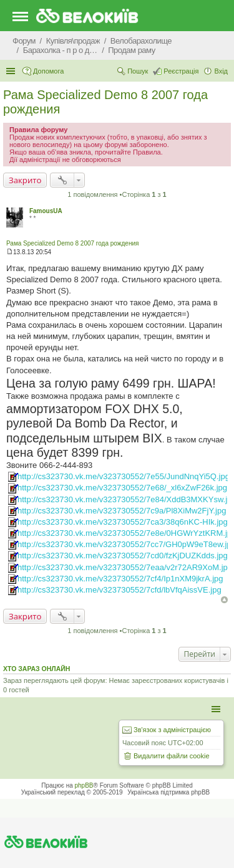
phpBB (84, 785)
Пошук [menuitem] (138, 71)
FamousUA (46, 211)
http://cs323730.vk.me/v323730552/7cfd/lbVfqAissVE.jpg (119, 590)
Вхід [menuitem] (221, 71)
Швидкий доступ (12, 71)
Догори (224, 600)
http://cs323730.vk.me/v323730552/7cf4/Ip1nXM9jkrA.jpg (120, 579)
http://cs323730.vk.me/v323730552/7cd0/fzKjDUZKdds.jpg (123, 556)
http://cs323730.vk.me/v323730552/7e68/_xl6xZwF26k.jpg (122, 488)
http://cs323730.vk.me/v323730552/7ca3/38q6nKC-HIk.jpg (123, 522)
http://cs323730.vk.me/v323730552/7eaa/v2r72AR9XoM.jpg (125, 567)
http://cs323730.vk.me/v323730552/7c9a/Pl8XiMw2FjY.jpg (122, 511)
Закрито (25, 180)
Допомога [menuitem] (48, 71)
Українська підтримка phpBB (168, 792)
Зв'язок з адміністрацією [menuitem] (172, 730)
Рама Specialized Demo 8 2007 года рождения (72, 243)
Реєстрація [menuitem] (181, 71)
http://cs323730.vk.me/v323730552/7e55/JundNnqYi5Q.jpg (124, 476)
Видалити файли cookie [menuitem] (172, 756)
